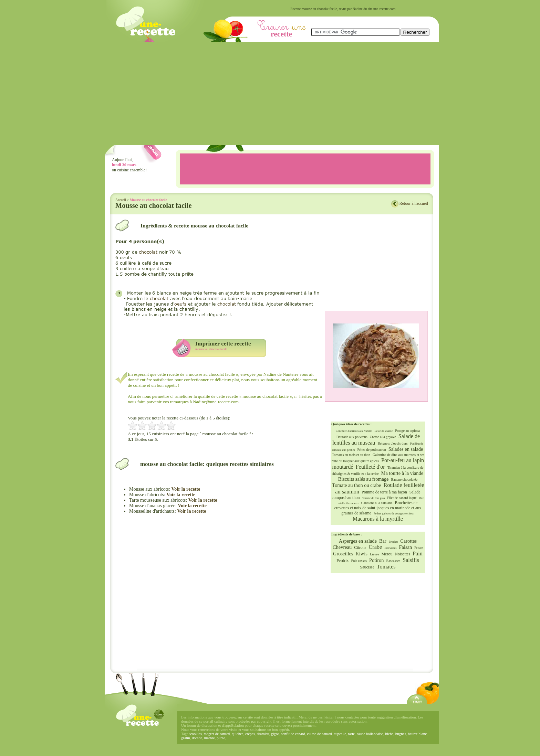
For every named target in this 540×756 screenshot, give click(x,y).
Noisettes (402, 554)
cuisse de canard (320, 734)
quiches (238, 734)
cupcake (340, 734)
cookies (196, 734)
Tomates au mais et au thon (351, 455)
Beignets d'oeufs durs (392, 443)
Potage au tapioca (407, 431)
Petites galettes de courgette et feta (394, 514)
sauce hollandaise (370, 734)
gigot (275, 734)
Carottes (408, 541)
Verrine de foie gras (373, 498)
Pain (418, 554)
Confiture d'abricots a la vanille (354, 431)
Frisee (419, 548)
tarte (352, 734)
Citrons (360, 547)
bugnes (401, 734)
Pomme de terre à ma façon (384, 492)
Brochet (393, 542)
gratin (186, 738)
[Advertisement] (272, 94)
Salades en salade (406, 449)
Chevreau (342, 547)
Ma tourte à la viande (402, 473)
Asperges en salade (358, 541)
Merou (387, 554)
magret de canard (217, 734)
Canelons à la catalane (377, 503)
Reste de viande (383, 431)
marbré (210, 738)
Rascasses (393, 561)
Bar (383, 541)
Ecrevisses (390, 548)
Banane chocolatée (404, 480)
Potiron (376, 560)
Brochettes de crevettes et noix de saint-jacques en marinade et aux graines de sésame (378, 508)
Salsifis (411, 560)
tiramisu (263, 734)
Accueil (121, 200)
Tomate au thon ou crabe (356, 485)
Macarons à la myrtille (378, 519)
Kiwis (361, 554)
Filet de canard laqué (402, 498)
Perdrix (342, 561)
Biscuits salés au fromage (364, 479)
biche (389, 734)
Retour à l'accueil (414, 203)
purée (221, 738)
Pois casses (359, 561)
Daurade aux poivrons (352, 437)
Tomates (386, 567)
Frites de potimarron (372, 450)
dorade (197, 738)
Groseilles (343, 554)
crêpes (250, 734)
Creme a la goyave (383, 437)
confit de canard (293, 734)
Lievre (375, 554)
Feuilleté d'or (370, 467)
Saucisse (367, 567)
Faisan (406, 547)
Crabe (375, 547)
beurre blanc (417, 734)
